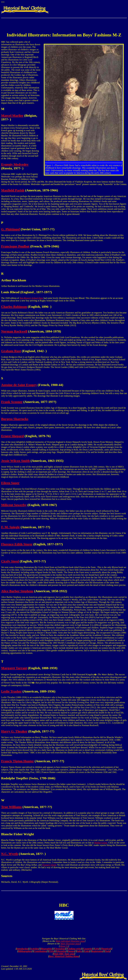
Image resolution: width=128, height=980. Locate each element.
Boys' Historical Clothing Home (64, 956)
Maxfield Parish (13, 190)
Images (71, 951)
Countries (88, 949)
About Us (64, 946)
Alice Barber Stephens (17, 591)
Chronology (60, 949)
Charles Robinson (14, 307)
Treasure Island (49, 865)
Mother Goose (101, 843)
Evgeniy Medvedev (15, 164)
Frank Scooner (12, 402)
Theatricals (106, 949)
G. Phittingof (10, 229)
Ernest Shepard (12, 436)
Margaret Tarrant (14, 668)
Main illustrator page (70, 944)
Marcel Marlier (12, 116)
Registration (97, 951)
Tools (107, 951)
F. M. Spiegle (10, 527)
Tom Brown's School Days (31, 298)
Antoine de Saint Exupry (19, 385)
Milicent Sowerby (14, 505)
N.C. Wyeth (10, 854)
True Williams (11, 807)
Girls (97, 949)
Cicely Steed (10, 561)
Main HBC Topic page (64, 954)
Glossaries (61, 951)
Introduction (22, 949)
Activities (34, 949)
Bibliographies (25, 951)
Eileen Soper (10, 483)
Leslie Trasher (11, 691)
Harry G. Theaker (14, 731)
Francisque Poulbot (15, 246)
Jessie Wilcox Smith (15, 461)
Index (79, 951)
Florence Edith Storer (17, 544)
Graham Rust (11, 351)
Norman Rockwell (14, 331)
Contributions (40, 951)
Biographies (46, 949)
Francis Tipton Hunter (17, 761)
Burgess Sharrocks (15, 419)
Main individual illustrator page (70, 941)
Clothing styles (74, 949)
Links (87, 951)
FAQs (52, 951)
